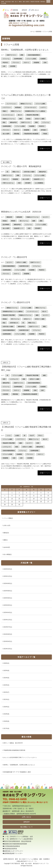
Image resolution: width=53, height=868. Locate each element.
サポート (26, 63)
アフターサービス (30, 107)
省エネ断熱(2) (7, 554)
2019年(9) (6, 714)
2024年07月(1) (8, 627)
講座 (41, 221)
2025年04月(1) (8, 612)
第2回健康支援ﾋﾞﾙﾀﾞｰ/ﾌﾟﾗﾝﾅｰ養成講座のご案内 (17, 772)
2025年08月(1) (8, 591)
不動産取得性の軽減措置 (31, 134)
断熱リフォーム (16, 111)
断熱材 (13, 221)
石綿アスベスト (11, 55)
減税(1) (5, 540)
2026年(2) (6, 663)
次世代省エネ (14, 323)
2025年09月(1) (8, 583)
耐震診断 (19, 217)
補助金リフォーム (26, 104)
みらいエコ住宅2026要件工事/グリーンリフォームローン (20, 757)
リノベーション (11, 104)
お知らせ (5, 363)
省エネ (20, 115)
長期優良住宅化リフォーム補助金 (35, 111)
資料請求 (24, 10)
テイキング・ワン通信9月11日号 (16, 302)
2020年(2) (6, 707)
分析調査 (13, 66)
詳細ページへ (45, 81)
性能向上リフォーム (9, 119)
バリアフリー (7, 107)
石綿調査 (43, 59)
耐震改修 (18, 107)
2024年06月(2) (8, 634)
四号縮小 (44, 130)
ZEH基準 (28, 183)
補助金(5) (6, 533)
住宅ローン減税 (40, 119)
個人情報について (26, 827)
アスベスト (16, 63)
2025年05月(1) (8, 605)
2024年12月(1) (8, 620)
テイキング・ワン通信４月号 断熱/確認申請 (21, 166)
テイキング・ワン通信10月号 (14, 257)
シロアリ (43, 107)
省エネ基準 (6, 134)
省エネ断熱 (6, 162)
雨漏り (5, 111)
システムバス (14, 379)
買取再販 (17, 134)
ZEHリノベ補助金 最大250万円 (13, 743)
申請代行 (5, 63)
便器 (24, 379)
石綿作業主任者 (24, 266)
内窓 (19, 183)
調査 (22, 55)
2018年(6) (6, 721)
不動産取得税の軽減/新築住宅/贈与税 (14, 750)
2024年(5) (6, 678)
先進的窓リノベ (38, 179)
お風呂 (17, 436)
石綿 (45, 63)
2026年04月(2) (8, 569)
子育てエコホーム (8, 183)
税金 (4, 122)
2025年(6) (6, 671)
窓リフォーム (24, 221)
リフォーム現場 (31, 59)
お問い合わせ (35, 10)
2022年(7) (6, 692)
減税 (21, 119)
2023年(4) (6, 685)
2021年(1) (6, 699)
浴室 (4, 379)
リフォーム (6, 59)
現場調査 (36, 63)
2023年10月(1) (8, 649)
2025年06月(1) (8, 598)
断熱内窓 (9, 217)
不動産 (45, 134)
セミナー (46, 217)
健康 (34, 221)
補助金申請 (13, 122)
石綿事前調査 (18, 59)
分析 (4, 66)
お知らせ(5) (7, 525)
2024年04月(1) (8, 641)
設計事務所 (6, 225)
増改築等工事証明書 (32, 115)
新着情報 (15, 10)
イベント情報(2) (8, 518)
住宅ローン (27, 319)
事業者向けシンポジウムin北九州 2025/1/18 (21, 212)
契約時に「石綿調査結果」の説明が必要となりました (25, 50)
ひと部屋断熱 (39, 183)
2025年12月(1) (8, 576)
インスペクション (8, 115)
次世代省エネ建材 (29, 172)
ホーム (7, 10)
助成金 (28, 119)
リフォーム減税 (40, 104)
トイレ (9, 436)
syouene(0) (7, 547)
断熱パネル (16, 172)
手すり (40, 436)
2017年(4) (6, 728)
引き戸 (32, 436)
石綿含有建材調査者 (34, 55)
